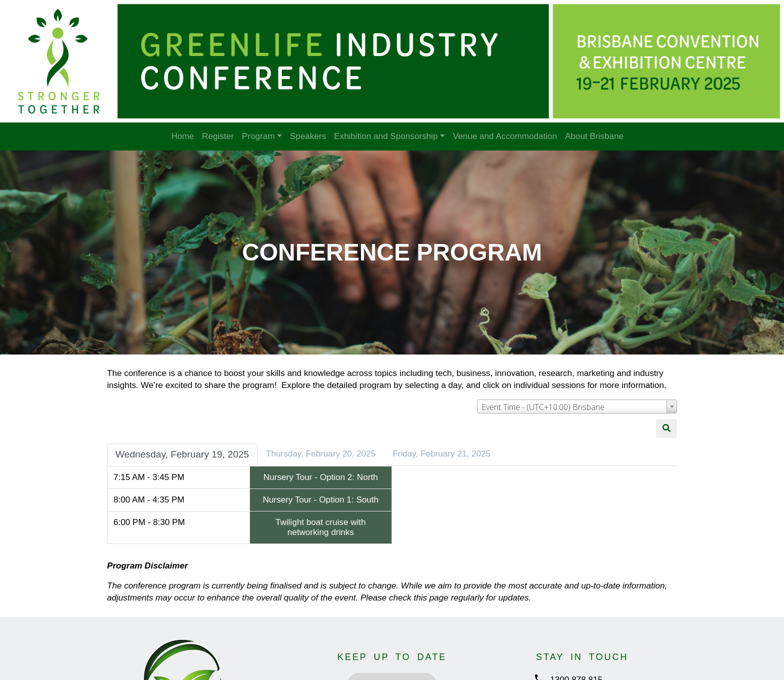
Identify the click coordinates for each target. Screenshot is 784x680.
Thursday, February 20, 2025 (321, 454)
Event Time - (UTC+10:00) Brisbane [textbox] (543, 407)
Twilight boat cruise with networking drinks (321, 527)
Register (218, 136)
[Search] (666, 428)
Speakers (308, 136)
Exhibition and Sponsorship (386, 136)
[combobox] (577, 406)
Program (258, 136)
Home (182, 136)
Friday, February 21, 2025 (441, 454)
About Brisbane (594, 136)
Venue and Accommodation (505, 136)
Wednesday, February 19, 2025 (182, 454)
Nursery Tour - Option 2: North (321, 477)
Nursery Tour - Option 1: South (320, 500)
